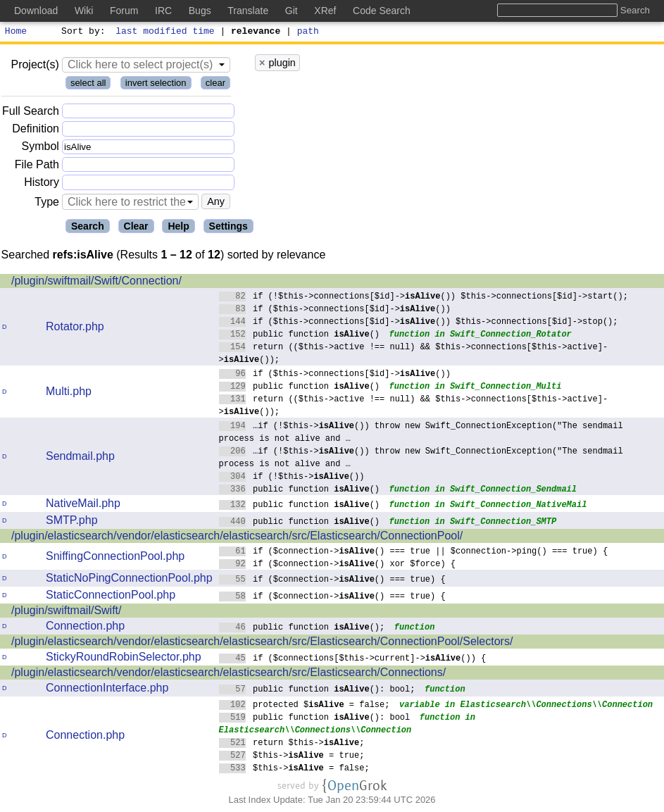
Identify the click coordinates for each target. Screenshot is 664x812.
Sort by (81, 32)
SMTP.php (72, 522)
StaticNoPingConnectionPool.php (129, 580)
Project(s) (35, 67)
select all (88, 85)
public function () (300, 336)
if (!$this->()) (292, 478)
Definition (36, 131)
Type (47, 204)
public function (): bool (315, 719)
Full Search (31, 113)
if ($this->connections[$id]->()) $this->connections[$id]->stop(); (419, 323)
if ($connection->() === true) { (333, 581)
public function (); (302, 629)
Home (16, 32)
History (42, 184)
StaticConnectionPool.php (111, 597)
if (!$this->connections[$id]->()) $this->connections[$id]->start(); (424, 298)
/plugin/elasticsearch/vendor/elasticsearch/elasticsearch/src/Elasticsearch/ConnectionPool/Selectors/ (262, 643)
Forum (124, 11)
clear (215, 85)
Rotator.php (75, 329)
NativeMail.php (83, 505)
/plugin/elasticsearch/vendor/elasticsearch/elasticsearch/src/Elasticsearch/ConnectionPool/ (237, 538)
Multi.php (69, 393)
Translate (248, 11)
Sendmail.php (80, 458)
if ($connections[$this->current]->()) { (353, 660)
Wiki (84, 11)
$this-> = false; (295, 769)
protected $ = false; (305, 706)
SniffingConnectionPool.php (115, 558)
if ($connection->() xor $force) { (338, 565)
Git (292, 11)
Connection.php (85, 628)
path (308, 32)
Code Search (382, 11)
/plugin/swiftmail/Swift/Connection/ (96, 283)
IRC (163, 11)
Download (36, 11)
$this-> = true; (292, 757)
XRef (325, 11)
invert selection (156, 85)
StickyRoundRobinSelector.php (124, 659)
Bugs (200, 11)
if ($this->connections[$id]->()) (335, 310)
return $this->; (292, 744)
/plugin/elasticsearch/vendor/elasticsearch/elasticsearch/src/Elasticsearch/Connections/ (228, 674)
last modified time (165, 32)
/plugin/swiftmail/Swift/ (67, 612)
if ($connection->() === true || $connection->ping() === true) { (414, 552)
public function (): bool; (317, 691)
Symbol (40, 149)
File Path (37, 167)
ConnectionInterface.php (107, 690)
